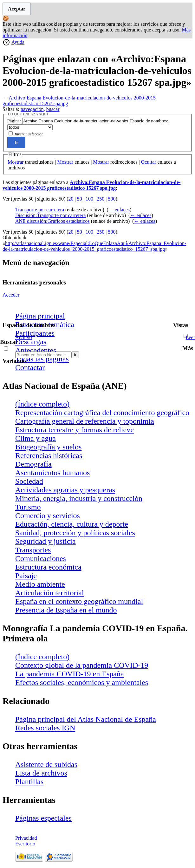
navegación (32, 109)
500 (112, 199)
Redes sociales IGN (45, 728)
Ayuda (18, 42)
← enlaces (119, 210)
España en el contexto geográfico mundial (79, 601)
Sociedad (29, 481)
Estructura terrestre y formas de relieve (75, 430)
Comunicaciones (41, 558)
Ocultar (149, 162)
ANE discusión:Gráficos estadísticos (52, 221)
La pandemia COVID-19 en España (70, 674)
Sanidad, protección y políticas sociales (75, 533)
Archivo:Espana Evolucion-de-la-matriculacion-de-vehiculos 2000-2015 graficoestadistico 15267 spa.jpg (91, 185)
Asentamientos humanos (52, 473)
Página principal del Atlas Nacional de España (86, 719)
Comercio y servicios (48, 516)
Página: (14, 121)
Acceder (11, 295)
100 (89, 199)
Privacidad (26, 838)
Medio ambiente (40, 584)
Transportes (33, 550)
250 (101, 199)
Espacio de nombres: (149, 121)
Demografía (33, 464)
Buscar (9, 342)
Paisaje (26, 576)
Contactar (30, 367)
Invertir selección (29, 134)
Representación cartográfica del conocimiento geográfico (102, 413)
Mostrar (16, 162)
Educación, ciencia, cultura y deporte (72, 524)
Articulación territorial (50, 593)
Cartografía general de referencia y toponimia (85, 421)
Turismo (28, 507)
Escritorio (25, 844)
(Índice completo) (42, 404)
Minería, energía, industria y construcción (79, 498)
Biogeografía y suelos (48, 447)
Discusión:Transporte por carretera (50, 215)
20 (71, 199)
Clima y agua (36, 438)
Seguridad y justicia (45, 541)
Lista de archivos (41, 773)
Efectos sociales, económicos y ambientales (82, 682)
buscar (53, 109)
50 (80, 199)
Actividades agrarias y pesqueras (65, 490)
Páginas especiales (43, 818)
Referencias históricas (49, 455)
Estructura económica (48, 567)
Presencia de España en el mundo (66, 610)
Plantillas (29, 782)
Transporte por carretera (40, 210)
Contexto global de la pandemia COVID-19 (82, 665)
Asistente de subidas (46, 764)
